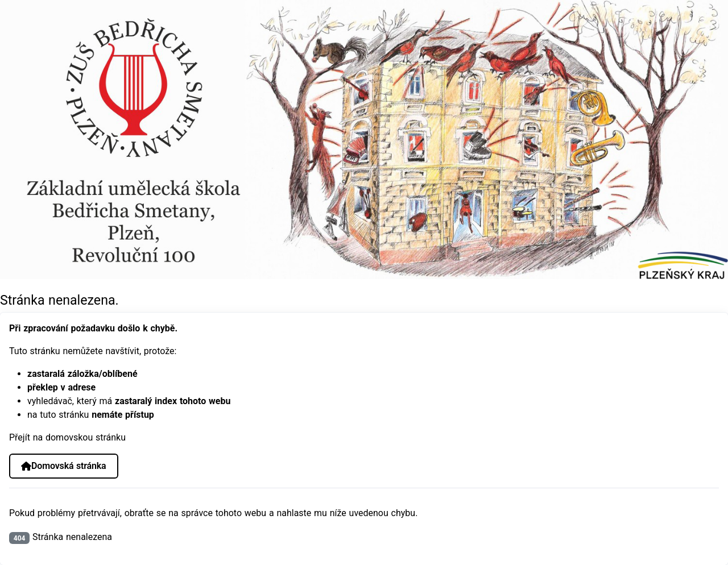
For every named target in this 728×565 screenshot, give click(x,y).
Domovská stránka (63, 466)
